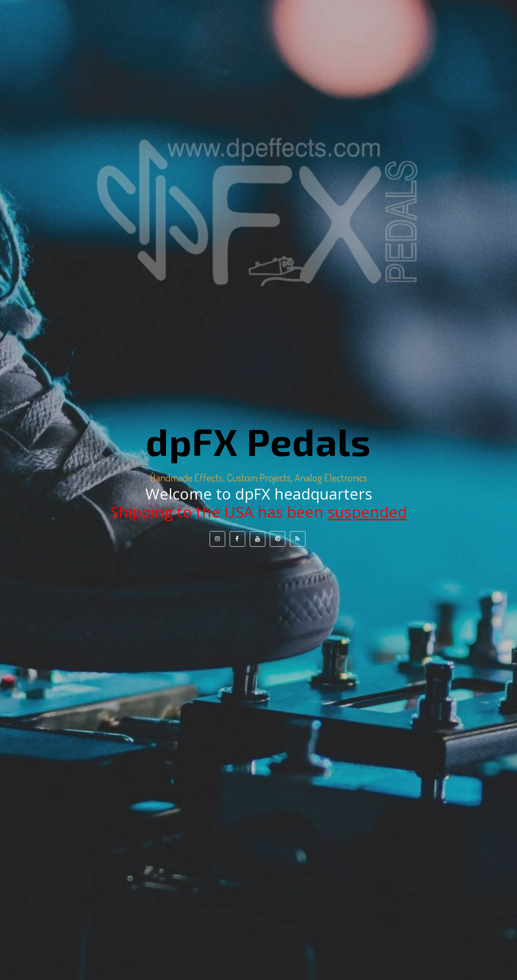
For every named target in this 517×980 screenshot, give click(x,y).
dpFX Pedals (258, 441)
